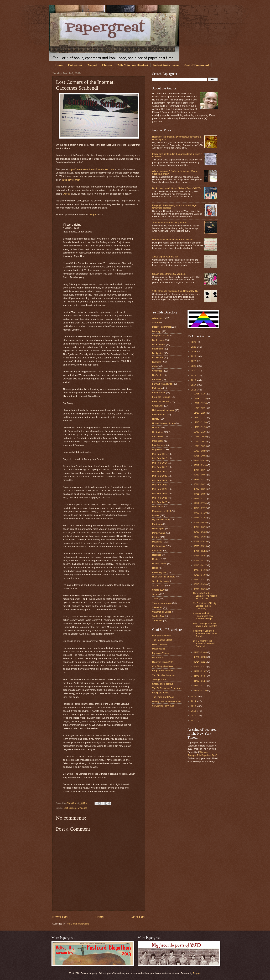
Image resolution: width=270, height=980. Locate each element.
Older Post (138, 917)
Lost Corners (70, 808)
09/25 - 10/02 (200, 456)
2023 (194, 356)
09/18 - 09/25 (200, 460)
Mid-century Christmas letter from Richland (173, 240)
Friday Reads (159, 393)
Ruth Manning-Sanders (132, 65)
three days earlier (71, 180)
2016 (194, 390)
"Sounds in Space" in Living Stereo (169, 223)
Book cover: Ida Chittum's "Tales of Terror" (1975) (176, 188)
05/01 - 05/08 (200, 551)
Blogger (197, 973)
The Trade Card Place (163, 697)
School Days (158, 585)
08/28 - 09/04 (200, 475)
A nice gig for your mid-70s (165, 257)
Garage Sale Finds (161, 636)
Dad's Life (157, 375)
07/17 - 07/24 (200, 503)
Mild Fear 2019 (160, 472)
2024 (194, 352)
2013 (194, 706)
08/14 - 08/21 (200, 484)
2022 (194, 361)
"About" (67, 194)
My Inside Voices (161, 653)
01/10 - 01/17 (200, 686)
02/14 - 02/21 (200, 662)
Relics (155, 568)
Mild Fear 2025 (160, 498)
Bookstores (158, 357)
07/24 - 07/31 (200, 499)
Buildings (157, 362)
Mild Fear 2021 (160, 480)
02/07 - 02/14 (200, 667)
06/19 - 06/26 (200, 522)
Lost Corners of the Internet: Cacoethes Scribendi (204, 643)
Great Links (158, 406)
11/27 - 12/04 (200, 413)
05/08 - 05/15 (200, 546)
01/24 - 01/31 (200, 676)
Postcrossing (159, 546)
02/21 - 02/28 (200, 657)
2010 (194, 720)
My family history (160, 520)
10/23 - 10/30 (200, 437)
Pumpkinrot (158, 657)
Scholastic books (161, 581)
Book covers (158, 340)
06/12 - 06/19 (200, 527)
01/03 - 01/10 (200, 690)
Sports (155, 594)
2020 (194, 371)
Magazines (158, 450)
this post (93, 215)
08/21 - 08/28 (200, 479)
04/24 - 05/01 (200, 556)
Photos (107, 65)
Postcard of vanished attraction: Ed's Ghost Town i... (205, 633)
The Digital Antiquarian (163, 675)
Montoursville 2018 (162, 511)
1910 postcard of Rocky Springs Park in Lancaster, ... (205, 606)
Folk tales (157, 388)
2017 (194, 385)
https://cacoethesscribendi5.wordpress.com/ (91, 169)
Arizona (156, 323)
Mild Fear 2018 (160, 467)
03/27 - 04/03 (200, 575)
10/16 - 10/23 (200, 441)
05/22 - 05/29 (200, 541)
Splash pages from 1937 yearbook (169, 274)
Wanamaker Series (162, 612)
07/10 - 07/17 (200, 508)
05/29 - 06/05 (200, 537)
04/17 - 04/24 (200, 560)
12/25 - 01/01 (200, 394)
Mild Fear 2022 (160, 485)
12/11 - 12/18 (200, 403)
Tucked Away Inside (166, 65)
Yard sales (157, 621)
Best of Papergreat (196, 65)
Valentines (157, 607)
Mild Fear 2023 (160, 489)
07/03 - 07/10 (200, 513)
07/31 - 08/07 (200, 494)
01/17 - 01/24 (200, 681)
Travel (155, 599)
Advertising (158, 318)
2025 (194, 347)
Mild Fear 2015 (160, 454)
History (156, 419)
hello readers (159, 415)
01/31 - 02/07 (200, 671)
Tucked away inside (162, 603)
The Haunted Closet (162, 640)
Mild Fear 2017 (160, 463)
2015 (194, 696)
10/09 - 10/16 (200, 446)
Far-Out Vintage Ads (162, 384)
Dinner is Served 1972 (163, 662)
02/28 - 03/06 (200, 652)
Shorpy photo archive (163, 684)
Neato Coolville (160, 644)
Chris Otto (72, 803)
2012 (194, 711)
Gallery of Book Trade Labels (167, 701)
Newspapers (158, 528)
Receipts (157, 555)
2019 (194, 375)
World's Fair (158, 616)
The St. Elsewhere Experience (167, 688)
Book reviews (159, 344)
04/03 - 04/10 (200, 570)
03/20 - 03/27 (200, 580)
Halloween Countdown (163, 410)
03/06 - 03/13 (200, 589)
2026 (194, 342)
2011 (194, 716)
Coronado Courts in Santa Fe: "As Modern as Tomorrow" (205, 596)
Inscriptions (158, 441)
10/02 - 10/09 (200, 451)
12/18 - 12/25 (200, 398)
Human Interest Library (163, 423)
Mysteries (82, 808)
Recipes (92, 65)
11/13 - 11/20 (200, 422)
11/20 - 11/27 (200, 417)
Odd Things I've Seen (163, 666)
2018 (194, 380)
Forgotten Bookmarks (163, 671)
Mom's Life (158, 507)
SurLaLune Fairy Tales (163, 706)
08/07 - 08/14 (200, 489)
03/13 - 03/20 (200, 584)
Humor (156, 428)
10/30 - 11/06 (200, 432)
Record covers (159, 564)
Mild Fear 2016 (160, 458)
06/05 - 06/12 (200, 532)
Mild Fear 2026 (160, 502)
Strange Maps (159, 679)
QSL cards (157, 550)
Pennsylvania (159, 533)
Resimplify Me (159, 572)
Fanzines (157, 379)
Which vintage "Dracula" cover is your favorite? (205, 625)
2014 (194, 701)
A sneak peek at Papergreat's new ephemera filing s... (204, 616)
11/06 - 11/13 (200, 427)
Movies (156, 515)
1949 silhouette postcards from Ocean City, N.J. (176, 291)
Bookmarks (158, 349)
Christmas (157, 371)
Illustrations (158, 432)
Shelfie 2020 (158, 590)
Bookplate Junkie (161, 693)
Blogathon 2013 (160, 336)
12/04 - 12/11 (200, 408)
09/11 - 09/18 (200, 465)
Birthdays (157, 331)
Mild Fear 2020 (160, 476)
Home (59, 65)
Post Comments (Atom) (77, 924)
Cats (154, 366)
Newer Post (60, 917)
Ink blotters (158, 436)
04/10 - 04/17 (200, 565)
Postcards (75, 65)
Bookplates (158, 353)
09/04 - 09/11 (200, 470)
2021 (194, 366)
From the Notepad (161, 397)
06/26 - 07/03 (200, 518)
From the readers (161, 401)
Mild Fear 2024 (160, 493)
